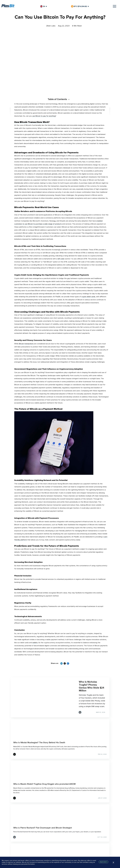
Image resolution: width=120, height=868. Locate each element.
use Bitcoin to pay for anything (44, 116)
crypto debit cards (88, 297)
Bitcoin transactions (26, 344)
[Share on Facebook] (68, 664)
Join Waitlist (60, 852)
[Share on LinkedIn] (62, 664)
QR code (61, 259)
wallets (35, 643)
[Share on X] (65, 664)
